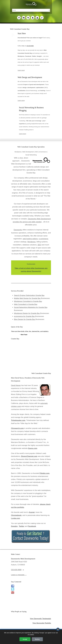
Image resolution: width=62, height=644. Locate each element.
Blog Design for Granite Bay (25, 319)
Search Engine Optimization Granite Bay (29, 295)
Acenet (32, 512)
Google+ (14, 526)
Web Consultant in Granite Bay (26, 304)
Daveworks (18, 230)
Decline (37, 639)
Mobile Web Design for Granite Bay (28, 298)
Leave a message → (19, 575)
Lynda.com (16, 518)
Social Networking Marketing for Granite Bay (31, 307)
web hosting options (30, 239)
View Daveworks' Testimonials (40, 619)
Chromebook (16, 515)
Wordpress (31, 242)
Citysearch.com (17, 428)
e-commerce (43, 239)
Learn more (21, 70)
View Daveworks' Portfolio (42, 623)
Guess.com (33, 448)
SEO (39, 245)
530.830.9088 (30, 46)
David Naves (16, 385)
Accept (25, 639)
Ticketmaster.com (18, 420)
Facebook (32, 526)
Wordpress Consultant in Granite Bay (28, 301)
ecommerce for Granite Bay (25, 316)
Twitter (21, 526)
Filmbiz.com (45, 473)
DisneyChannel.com (29, 456)
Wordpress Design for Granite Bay (27, 313)
